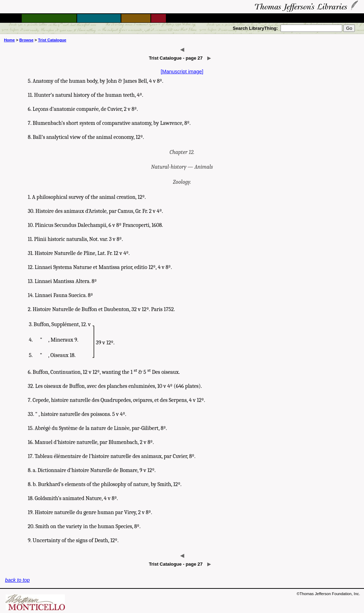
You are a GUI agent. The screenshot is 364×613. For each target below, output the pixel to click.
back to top (17, 580)
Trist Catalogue (52, 40)
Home (9, 40)
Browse (26, 40)
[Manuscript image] (182, 72)
